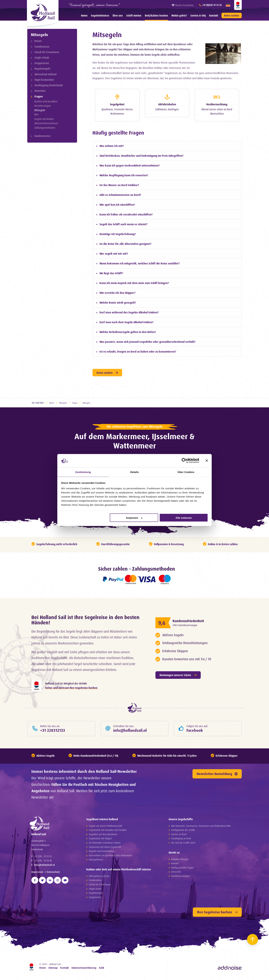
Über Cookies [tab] (186, 472)
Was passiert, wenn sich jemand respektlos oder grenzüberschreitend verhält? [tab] (147, 341)
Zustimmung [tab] (83, 472)
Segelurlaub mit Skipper (100, 840)
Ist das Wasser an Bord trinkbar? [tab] (119, 184)
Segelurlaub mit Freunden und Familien (108, 832)
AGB (101, 970)
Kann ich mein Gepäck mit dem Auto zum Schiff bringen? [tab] (134, 282)
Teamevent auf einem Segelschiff (105, 848)
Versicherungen (43, 106)
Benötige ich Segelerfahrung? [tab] (118, 233)
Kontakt (214, 16)
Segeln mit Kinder (44, 119)
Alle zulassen (184, 518)
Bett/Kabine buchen (156, 16)
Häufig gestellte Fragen (182, 869)
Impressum (37, 883)
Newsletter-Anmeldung (217, 775)
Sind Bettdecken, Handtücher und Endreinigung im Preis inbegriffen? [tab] (141, 155)
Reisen (38, 41)
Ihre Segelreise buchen (217, 914)
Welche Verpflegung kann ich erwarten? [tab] (124, 174)
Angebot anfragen (180, 861)
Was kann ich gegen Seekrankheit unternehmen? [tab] (130, 164)
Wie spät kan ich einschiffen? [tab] (117, 204)
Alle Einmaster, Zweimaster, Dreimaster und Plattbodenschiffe (201, 827)
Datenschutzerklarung (84, 970)
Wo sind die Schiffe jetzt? (183, 844)
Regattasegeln (42, 69)
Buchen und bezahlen (46, 101)
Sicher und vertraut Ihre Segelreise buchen (71, 688)
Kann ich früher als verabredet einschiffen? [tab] (126, 213)
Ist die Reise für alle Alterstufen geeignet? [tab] (125, 243)
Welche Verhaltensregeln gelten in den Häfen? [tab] (128, 331)
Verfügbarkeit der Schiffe (183, 832)
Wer (36, 115)
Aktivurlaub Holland (45, 74)
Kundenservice (42, 136)
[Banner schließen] (207, 460)
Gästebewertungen (180, 878)
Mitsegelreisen (96, 861)
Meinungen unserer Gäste (178, 674)
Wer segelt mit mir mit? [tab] (114, 253)
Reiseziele (176, 873)
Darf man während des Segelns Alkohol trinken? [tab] (129, 311)
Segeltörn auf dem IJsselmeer (103, 836)
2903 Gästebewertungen (189, 624)
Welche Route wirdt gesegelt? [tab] (118, 302)
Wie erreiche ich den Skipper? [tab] (117, 292)
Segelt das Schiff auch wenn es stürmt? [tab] (123, 223)
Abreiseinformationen (46, 123)
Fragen (39, 96)
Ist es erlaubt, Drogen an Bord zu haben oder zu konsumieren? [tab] (138, 350)
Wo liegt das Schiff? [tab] (111, 272)
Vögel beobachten (44, 80)
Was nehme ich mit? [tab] (112, 145)
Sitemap (53, 970)
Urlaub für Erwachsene (47, 52)
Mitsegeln (39, 35)
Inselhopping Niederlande (49, 85)
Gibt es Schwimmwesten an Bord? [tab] (120, 194)
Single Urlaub (42, 58)
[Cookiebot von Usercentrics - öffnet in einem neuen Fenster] (184, 460)
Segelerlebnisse (100, 16)
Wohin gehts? (179, 16)
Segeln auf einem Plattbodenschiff (105, 827)
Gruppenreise (42, 63)
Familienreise (42, 47)
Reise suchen (232, 16)
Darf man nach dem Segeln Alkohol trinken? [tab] (126, 321)
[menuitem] (84, 15)
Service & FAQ (198, 16)
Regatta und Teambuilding (101, 853)
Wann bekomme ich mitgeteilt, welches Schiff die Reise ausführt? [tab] (140, 262)
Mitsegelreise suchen (99, 878)
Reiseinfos (40, 91)
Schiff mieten (134, 16)
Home (84, 16)
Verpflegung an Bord (181, 840)
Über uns (118, 16)
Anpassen (134, 518)
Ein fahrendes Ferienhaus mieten (105, 844)
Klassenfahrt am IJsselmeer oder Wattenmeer (111, 857)
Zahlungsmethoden (45, 128)
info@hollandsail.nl (44, 876)
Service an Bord (179, 836)
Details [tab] (134, 472)
